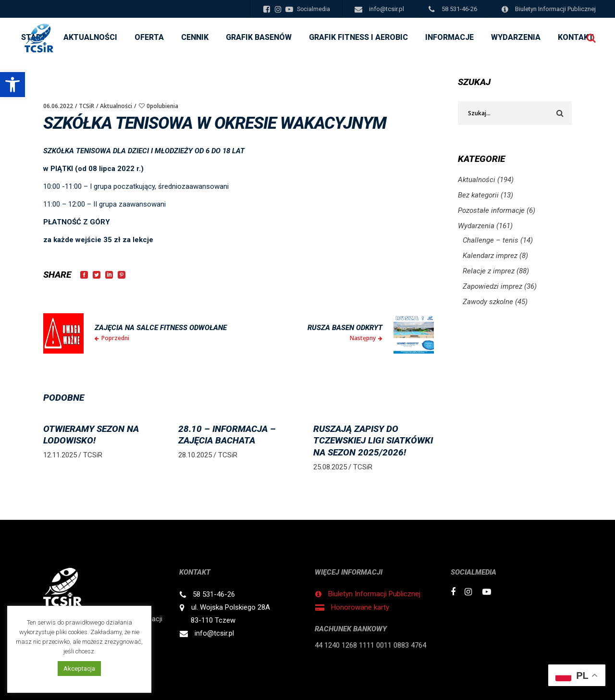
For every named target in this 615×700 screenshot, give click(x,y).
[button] (12, 85)
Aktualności (116, 106)
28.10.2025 (195, 455)
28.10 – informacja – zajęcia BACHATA (227, 435)
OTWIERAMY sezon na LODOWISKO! (91, 435)
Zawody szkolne (488, 302)
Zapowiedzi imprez (492, 286)
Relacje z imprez (489, 271)
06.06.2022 (58, 106)
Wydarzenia (476, 226)
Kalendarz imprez (490, 256)
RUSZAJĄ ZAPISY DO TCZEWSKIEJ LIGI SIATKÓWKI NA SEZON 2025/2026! (373, 441)
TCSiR (86, 106)
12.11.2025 (60, 455)
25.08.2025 (330, 467)
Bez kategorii (478, 195)
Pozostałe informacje (491, 210)
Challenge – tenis (491, 240)
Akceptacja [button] (79, 669)
